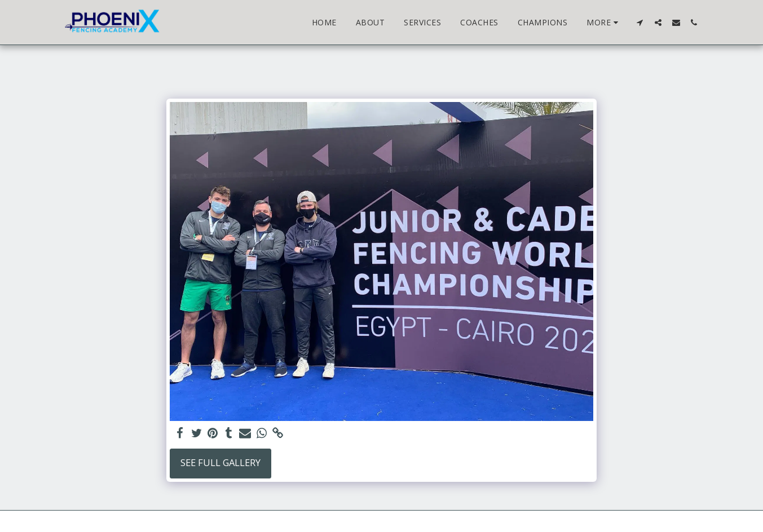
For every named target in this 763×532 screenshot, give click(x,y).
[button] (640, 22)
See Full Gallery (220, 462)
